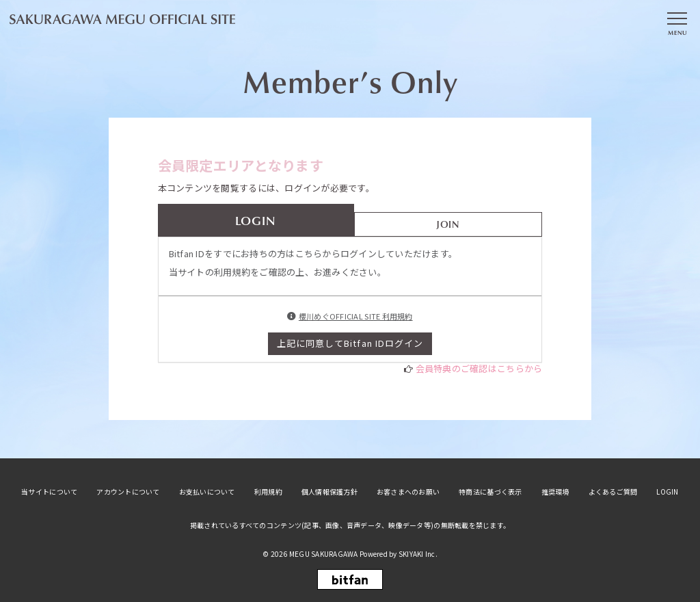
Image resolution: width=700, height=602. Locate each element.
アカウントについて (128, 492)
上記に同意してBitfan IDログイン (350, 343)
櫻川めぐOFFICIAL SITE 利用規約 (356, 316)
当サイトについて (49, 492)
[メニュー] (677, 23)
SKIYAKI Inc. (418, 554)
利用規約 (268, 492)
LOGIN (667, 492)
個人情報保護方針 (329, 492)
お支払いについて (207, 492)
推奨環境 (555, 492)
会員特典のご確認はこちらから (479, 368)
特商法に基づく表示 (490, 492)
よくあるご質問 (613, 492)
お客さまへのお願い (408, 492)
